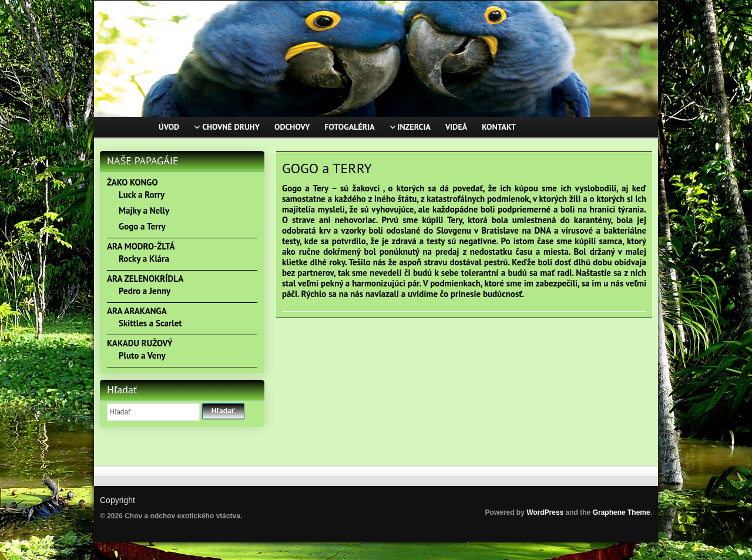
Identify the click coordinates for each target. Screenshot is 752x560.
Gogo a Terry (142, 226)
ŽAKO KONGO (132, 182)
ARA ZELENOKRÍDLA (145, 279)
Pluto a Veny (142, 355)
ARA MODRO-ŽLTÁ (141, 246)
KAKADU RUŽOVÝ (140, 343)
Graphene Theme (622, 512)
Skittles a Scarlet (150, 323)
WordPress (545, 512)
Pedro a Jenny (145, 291)
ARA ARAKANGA (137, 311)
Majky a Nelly (144, 210)
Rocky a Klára (144, 259)
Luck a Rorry (142, 195)
